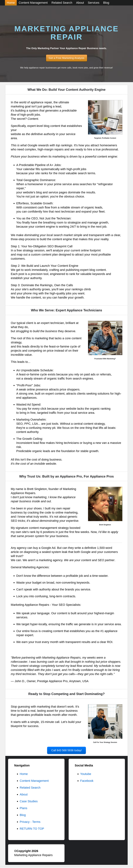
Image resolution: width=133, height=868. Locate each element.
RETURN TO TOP (32, 829)
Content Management (34, 781)
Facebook (87, 781)
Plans (23, 808)
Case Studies (29, 801)
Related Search (30, 788)
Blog (23, 815)
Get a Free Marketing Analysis (66, 58)
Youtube (86, 774)
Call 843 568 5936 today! (66, 750)
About (24, 794)
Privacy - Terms (30, 822)
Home (24, 774)
